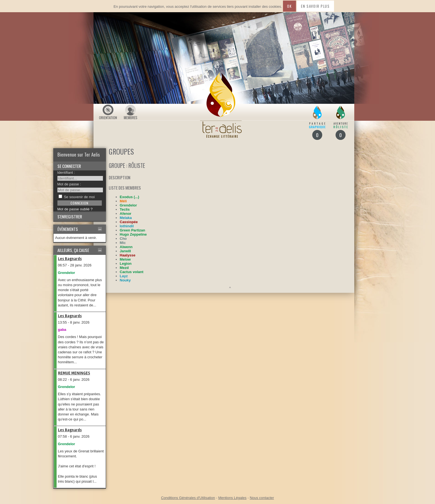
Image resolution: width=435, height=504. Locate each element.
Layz (124, 276)
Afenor (126, 214)
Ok (289, 6)
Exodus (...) (130, 197)
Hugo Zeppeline (133, 234)
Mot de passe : (69, 184)
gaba (62, 330)
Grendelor (67, 273)
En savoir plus (315, 6)
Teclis (125, 209)
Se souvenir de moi (79, 197)
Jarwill (125, 251)
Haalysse (128, 255)
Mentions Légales (232, 498)
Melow (125, 259)
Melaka (126, 218)
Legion (126, 264)
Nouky (125, 280)
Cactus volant (132, 272)
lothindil (127, 226)
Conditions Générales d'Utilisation (188, 498)
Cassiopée (129, 222)
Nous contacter (262, 498)
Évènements (68, 229)
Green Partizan (133, 230)
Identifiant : (66, 172)
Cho (123, 239)
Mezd (124, 268)
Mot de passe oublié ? (75, 209)
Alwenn (126, 247)
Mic (123, 243)
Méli (123, 201)
